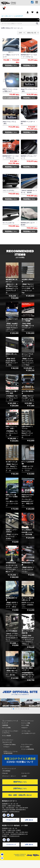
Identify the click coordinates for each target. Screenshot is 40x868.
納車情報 (5, 725)
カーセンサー (26, 773)
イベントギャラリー (8, 740)
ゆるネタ (25, 728)
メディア (5, 723)
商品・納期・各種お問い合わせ (20, 795)
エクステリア (19, 16)
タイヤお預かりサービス (28, 733)
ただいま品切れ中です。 (11, 98)
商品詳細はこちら (11, 65)
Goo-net (5, 773)
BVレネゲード (10, 16)
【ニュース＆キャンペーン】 (10, 721)
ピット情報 (25, 725)
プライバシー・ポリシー (9, 776)
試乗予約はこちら (20, 788)
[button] (12, 709)
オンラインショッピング (9, 769)
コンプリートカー (27, 745)
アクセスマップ (11, 820)
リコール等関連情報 (28, 749)
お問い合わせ (29, 820)
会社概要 (24, 776)
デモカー (7, 747)
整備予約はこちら (20, 782)
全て (3, 16)
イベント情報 (26, 723)
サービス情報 (6, 728)
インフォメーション (28, 721)
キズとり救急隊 (6, 736)
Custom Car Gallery (10, 745)
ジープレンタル (26, 731)
